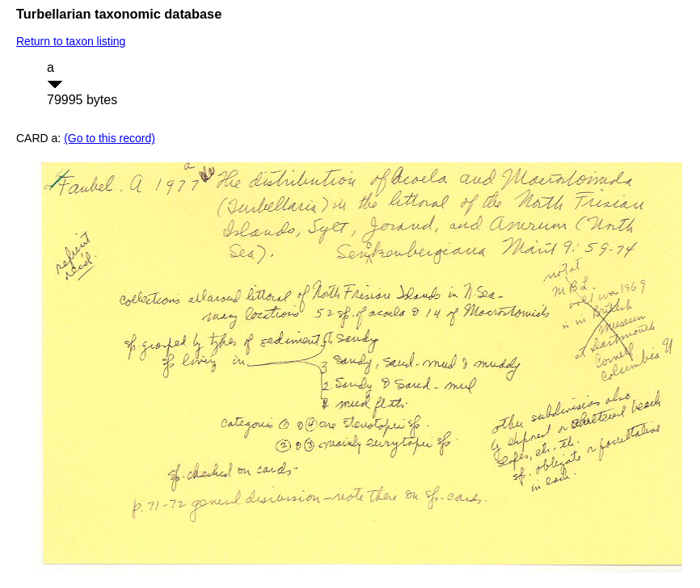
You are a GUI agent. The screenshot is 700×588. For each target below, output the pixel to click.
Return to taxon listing (71, 41)
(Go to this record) (110, 138)
